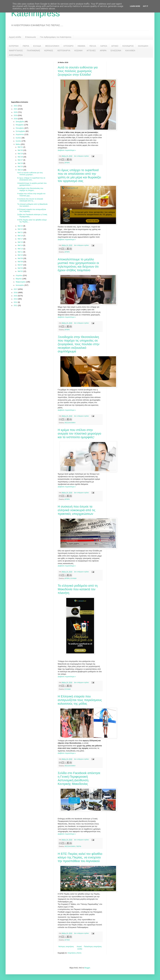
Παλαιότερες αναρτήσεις (93, 947)
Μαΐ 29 (20, 154)
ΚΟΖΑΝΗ (78, 51)
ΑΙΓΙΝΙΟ (115, 46)
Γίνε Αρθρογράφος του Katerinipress (56, 37)
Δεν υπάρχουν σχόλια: (82, 156)
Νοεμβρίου (20, 125)
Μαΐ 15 (20, 242)
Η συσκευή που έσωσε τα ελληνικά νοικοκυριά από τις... (30, 200)
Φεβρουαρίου (21, 282)
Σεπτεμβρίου (21, 131)
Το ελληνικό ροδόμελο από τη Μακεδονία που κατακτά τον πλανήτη (78, 589)
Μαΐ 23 (20, 226)
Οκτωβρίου (20, 128)
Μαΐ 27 (20, 160)
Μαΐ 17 (20, 239)
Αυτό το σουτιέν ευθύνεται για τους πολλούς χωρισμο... (30, 174)
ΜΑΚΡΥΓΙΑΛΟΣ (16, 51)
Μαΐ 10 (20, 255)
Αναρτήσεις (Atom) (74, 953)
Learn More (135, 6)
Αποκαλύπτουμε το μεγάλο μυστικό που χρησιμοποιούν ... (32, 184)
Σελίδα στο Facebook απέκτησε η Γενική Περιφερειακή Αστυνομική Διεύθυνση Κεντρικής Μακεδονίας (79, 778)
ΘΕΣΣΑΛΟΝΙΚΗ (52, 46)
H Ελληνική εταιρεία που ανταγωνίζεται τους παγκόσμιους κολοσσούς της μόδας (80, 700)
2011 (16, 305)
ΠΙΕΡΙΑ (26, 46)
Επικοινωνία (30, 37)
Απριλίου (19, 275)
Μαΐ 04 (20, 268)
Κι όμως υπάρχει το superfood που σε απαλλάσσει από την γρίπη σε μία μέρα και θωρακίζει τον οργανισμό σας (79, 176)
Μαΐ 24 (20, 170)
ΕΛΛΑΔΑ (37, 46)
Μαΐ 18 (20, 236)
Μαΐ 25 (20, 167)
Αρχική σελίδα (15, 37)
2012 (16, 302)
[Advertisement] (32, 79)
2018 (16, 119)
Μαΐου (18, 144)
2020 (16, 112)
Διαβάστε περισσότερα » (67, 150)
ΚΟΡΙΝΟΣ (49, 51)
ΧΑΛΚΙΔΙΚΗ (143, 46)
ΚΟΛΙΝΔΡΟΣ (128, 46)
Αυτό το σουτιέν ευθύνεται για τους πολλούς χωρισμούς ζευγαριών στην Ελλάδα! (78, 71)
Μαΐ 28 (20, 157)
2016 (16, 293)
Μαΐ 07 (20, 265)
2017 (16, 289)
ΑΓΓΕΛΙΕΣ (91, 51)
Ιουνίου (19, 141)
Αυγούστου (20, 134)
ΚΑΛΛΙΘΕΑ (130, 51)
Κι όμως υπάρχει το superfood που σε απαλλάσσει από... (31, 179)
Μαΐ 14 (20, 245)
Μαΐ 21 (20, 232)
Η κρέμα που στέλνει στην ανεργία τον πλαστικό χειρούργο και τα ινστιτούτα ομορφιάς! (79, 434)
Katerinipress (35, 13)
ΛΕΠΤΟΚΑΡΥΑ (64, 51)
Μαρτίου (19, 279)
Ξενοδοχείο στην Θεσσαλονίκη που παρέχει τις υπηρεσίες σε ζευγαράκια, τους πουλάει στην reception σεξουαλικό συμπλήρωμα (79, 344)
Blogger (87, 968)
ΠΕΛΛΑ (93, 46)
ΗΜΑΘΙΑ (81, 46)
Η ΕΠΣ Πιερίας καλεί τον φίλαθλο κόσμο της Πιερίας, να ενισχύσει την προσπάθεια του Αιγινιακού (80, 857)
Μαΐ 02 (20, 271)
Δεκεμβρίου (20, 122)
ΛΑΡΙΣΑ (104, 46)
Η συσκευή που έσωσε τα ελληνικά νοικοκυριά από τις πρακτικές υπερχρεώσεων (77, 510)
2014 (16, 299)
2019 (16, 115)
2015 (16, 296)
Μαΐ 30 (20, 150)
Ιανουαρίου (20, 285)
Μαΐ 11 (20, 252)
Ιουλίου (19, 138)
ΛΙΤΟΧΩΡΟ (68, 46)
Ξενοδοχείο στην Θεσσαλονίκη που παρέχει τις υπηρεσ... (30, 189)
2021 (16, 109)
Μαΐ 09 (20, 258)
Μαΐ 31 (20, 147)
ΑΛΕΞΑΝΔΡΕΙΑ (16, 55)
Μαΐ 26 (20, 163)
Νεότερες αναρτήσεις (66, 947)
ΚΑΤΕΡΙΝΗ (14, 46)
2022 (16, 106)
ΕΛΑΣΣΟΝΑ (116, 51)
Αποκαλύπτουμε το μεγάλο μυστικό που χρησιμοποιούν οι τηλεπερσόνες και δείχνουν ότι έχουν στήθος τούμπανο (78, 265)
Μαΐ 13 (20, 249)
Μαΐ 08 (20, 262)
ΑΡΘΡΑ (103, 51)
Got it (145, 6)
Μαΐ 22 (20, 229)
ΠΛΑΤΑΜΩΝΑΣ (34, 51)
